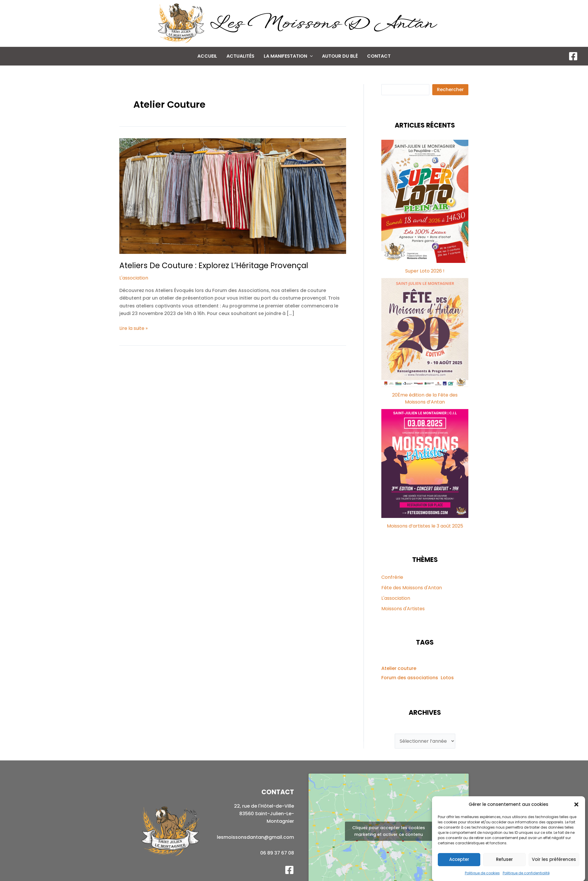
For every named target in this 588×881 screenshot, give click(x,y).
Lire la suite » (133, 328)
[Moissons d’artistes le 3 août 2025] (425, 464)
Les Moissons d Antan (322, 24)
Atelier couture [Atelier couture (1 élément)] (399, 668)
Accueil (207, 56)
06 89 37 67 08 (277, 853)
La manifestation (288, 56)
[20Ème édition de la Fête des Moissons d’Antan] (425, 332)
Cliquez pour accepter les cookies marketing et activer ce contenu (389, 831)
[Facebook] (573, 56)
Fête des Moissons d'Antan (412, 588)
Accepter (459, 868)
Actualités (240, 56)
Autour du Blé (340, 56)
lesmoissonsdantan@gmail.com (255, 837)
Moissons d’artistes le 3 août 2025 (425, 526)
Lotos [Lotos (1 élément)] (447, 678)
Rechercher (450, 90)
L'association (134, 278)
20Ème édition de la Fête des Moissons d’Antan (425, 398)
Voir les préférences (554, 868)
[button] (576, 813)
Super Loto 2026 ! (425, 271)
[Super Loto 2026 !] (425, 201)
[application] (310, 56)
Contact (379, 56)
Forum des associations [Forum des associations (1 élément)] (410, 678)
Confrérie (392, 577)
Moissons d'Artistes (403, 609)
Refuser (504, 868)
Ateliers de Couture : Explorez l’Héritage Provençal (214, 266)
